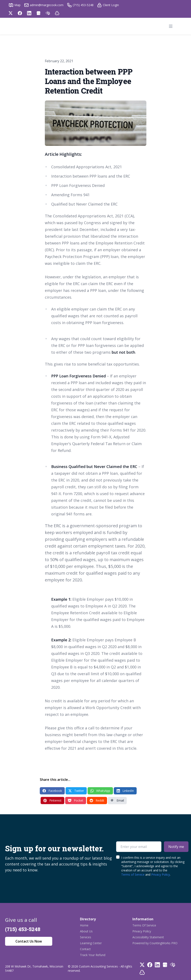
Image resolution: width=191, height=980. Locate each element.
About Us (86, 931)
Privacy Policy (161, 874)
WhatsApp (100, 791)
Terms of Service (133, 874)
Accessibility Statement (148, 937)
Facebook (52, 791)
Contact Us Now (29, 941)
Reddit (97, 800)
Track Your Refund (93, 955)
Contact (85, 949)
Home (84, 925)
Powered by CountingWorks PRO (155, 943)
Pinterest (52, 800)
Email (117, 800)
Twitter (76, 791)
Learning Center (91, 943)
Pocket (76, 800)
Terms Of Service (144, 925)
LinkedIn (125, 791)
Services (86, 937)
